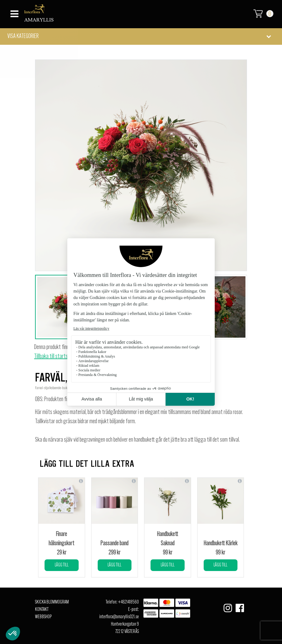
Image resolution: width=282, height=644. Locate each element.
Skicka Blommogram (52, 602)
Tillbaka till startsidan (55, 357)
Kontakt (42, 610)
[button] (141, 36)
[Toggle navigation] (14, 12)
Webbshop (43, 617)
